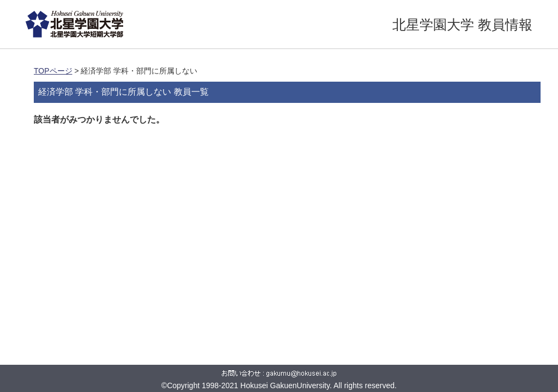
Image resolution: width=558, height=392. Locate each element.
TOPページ (53, 71)
